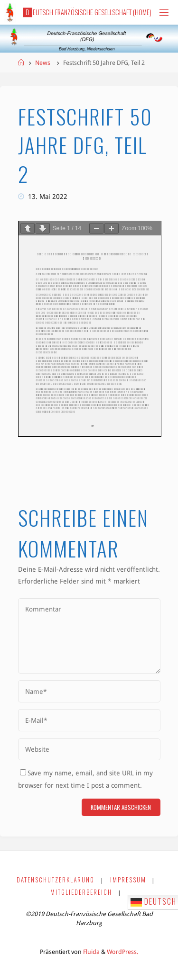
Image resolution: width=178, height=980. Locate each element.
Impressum (128, 880)
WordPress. (122, 952)
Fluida (91, 952)
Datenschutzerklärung (56, 880)
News (43, 63)
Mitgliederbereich (81, 892)
